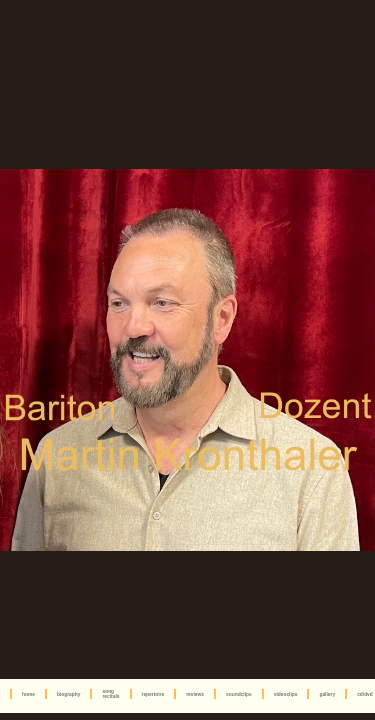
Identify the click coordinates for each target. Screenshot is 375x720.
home (28, 694)
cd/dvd (365, 694)
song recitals (110, 694)
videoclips (286, 694)
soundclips (239, 694)
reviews (195, 694)
